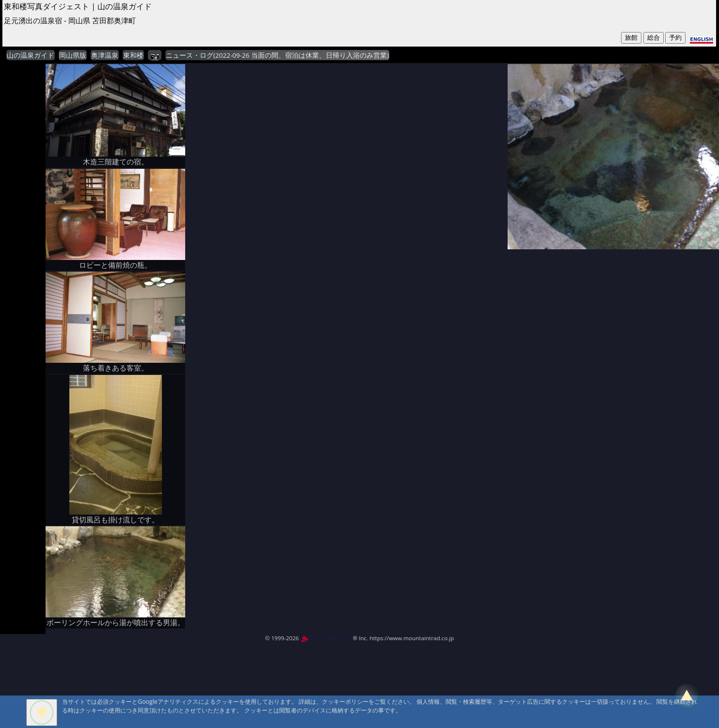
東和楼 (133, 55)
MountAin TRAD (326, 638)
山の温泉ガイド (31, 55)
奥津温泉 (105, 55)
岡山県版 (73, 55)
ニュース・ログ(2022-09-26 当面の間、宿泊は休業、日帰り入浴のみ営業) (277, 55)
